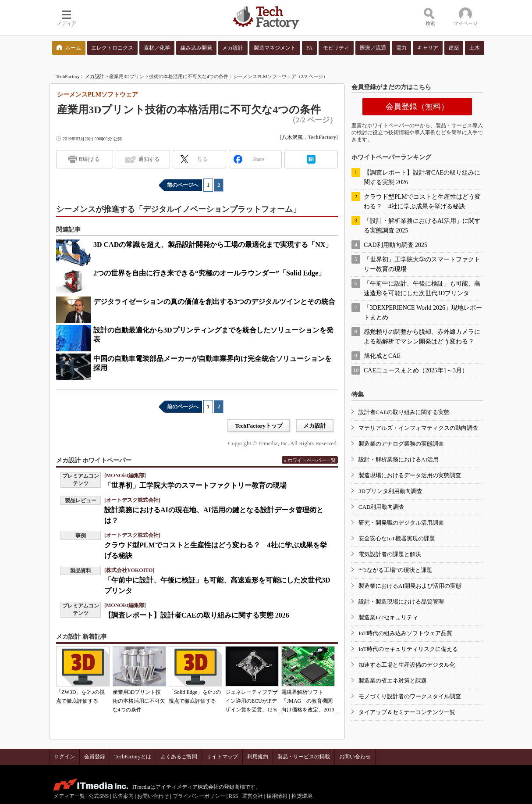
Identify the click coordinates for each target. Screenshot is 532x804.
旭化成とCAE (382, 356)
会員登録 (95, 757)
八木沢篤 (292, 137)
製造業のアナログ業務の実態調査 (401, 444)
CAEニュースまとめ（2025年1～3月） (416, 370)
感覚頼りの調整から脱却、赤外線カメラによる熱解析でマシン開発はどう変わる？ (422, 337)
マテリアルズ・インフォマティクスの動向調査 (418, 428)
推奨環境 (302, 796)
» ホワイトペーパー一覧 (310, 460)
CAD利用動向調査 (381, 507)
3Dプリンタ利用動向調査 (390, 491)
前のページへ (183, 185)
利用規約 (258, 757)
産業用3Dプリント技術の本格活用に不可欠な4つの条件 (139, 701)
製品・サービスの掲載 (304, 757)
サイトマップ (222, 757)
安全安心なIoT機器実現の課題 (397, 538)
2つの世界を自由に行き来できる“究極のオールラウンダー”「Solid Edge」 (209, 273)
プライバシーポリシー (199, 796)
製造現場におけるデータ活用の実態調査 (410, 475)
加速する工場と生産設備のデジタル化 (407, 665)
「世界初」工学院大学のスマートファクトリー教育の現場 (195, 485)
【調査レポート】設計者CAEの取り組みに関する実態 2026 (197, 615)
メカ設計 (95, 76)
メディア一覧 (69, 796)
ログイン (64, 757)
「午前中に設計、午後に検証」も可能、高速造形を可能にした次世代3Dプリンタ (422, 288)
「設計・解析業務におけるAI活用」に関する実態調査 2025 (422, 226)
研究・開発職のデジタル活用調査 (401, 523)
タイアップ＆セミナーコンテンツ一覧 (407, 712)
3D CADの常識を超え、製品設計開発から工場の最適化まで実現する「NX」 (213, 245)
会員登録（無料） (417, 107)
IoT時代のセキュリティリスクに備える (408, 649)
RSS (233, 796)
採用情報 (277, 796)
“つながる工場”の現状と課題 (395, 570)
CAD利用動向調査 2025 (395, 245)
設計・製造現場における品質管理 (401, 602)
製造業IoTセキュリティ (388, 617)
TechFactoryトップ (259, 426)
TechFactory (68, 76)
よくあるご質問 (179, 757)
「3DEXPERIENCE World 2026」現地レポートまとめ (423, 313)
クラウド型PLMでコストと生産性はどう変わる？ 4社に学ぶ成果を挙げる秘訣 (422, 202)
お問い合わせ (355, 757)
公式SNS (99, 796)
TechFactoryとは (133, 757)
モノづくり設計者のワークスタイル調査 (410, 696)
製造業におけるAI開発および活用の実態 (410, 586)
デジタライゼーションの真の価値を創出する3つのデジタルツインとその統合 (214, 302)
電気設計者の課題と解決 (390, 554)
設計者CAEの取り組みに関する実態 (404, 412)
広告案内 (123, 796)
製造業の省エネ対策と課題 (393, 681)
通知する (149, 159)
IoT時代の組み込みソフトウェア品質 (405, 633)
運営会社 (252, 796)
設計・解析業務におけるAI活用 (399, 459)
